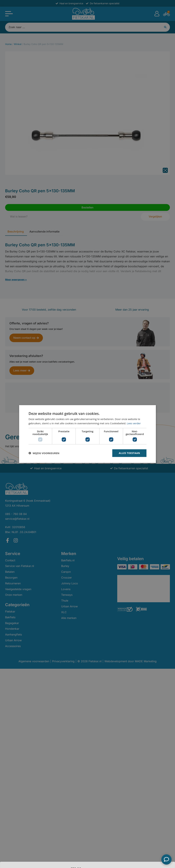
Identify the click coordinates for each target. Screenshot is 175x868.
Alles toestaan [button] (129, 453)
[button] (44, 453)
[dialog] (87, 434)
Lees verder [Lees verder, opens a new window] (134, 423)
